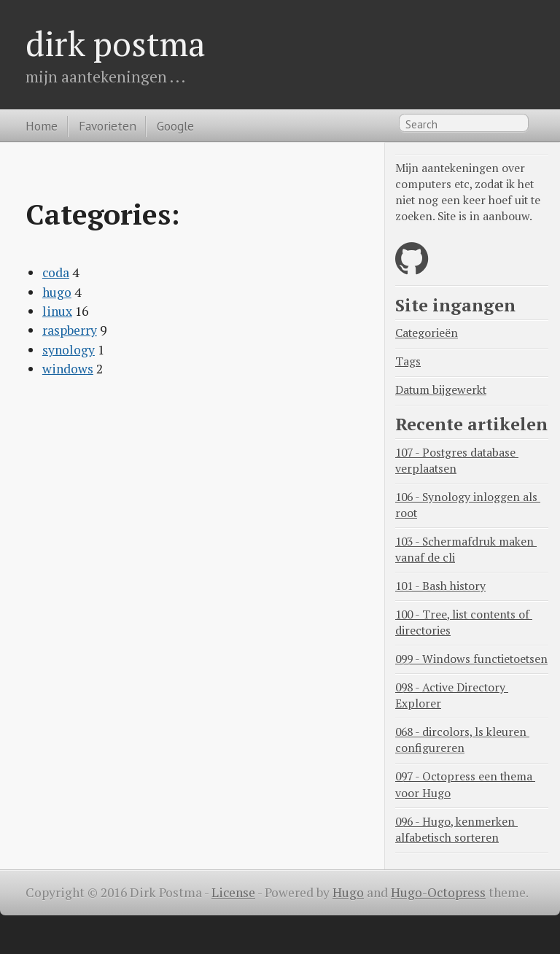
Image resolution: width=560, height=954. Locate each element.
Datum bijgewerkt (441, 390)
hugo (57, 292)
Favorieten (108, 126)
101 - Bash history (440, 586)
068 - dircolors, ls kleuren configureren (462, 740)
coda (56, 272)
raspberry (70, 330)
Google (175, 126)
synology (69, 350)
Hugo (348, 892)
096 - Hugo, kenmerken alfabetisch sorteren (456, 830)
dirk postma (116, 43)
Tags (408, 361)
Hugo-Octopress (438, 892)
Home (42, 126)
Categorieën (427, 333)
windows (68, 369)
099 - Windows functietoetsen (471, 659)
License (233, 892)
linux (57, 311)
